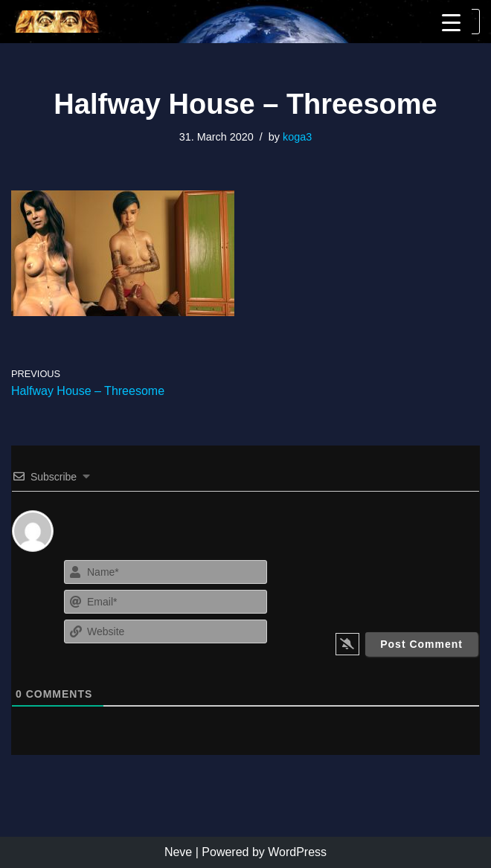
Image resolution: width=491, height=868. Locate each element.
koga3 (297, 137)
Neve (178, 852)
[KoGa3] (56, 22)
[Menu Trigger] (451, 23)
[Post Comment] (421, 644)
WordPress (297, 852)
